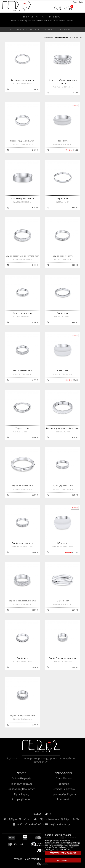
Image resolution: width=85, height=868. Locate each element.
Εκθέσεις (64, 784)
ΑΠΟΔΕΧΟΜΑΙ (63, 860)
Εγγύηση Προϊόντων (64, 789)
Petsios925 (18, 6)
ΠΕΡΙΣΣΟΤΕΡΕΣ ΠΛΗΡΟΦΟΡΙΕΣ (63, 853)
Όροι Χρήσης (21, 794)
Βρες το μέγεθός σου (64, 794)
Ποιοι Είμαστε (64, 779)
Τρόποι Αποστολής (21, 784)
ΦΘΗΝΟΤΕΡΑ (61, 38)
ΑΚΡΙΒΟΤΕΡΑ (76, 38)
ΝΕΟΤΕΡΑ (48, 38)
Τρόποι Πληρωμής (21, 779)
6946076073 (37, 825)
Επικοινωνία (64, 799)
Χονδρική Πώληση (21, 799)
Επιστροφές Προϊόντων (21, 789)
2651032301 (22, 825)
